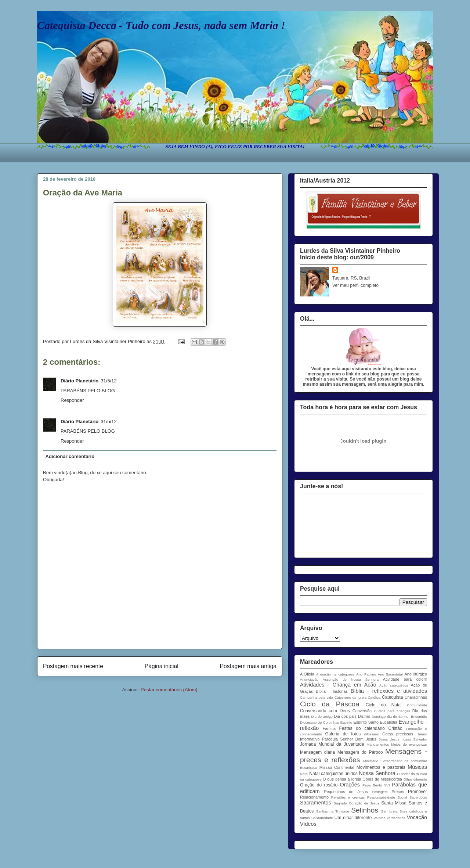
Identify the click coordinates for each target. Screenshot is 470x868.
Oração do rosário (319, 785)
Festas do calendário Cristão (371, 728)
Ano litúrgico (416, 674)
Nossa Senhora (377, 773)
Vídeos (308, 824)
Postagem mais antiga (248, 666)
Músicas (417, 767)
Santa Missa (394, 803)
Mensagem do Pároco (360, 752)
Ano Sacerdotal (390, 674)
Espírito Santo (366, 722)
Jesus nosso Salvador (408, 739)
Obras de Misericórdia (382, 779)
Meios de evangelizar (409, 744)
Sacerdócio (418, 797)
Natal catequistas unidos (333, 774)
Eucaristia (389, 722)
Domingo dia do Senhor (391, 716)
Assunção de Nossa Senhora (351, 679)
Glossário (372, 734)
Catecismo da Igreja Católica (358, 697)
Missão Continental (337, 767)
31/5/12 (109, 381)
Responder (72, 400)
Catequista (392, 697)
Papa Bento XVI (376, 785)
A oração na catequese (335, 674)
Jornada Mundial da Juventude (332, 744)
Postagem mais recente (73, 666)
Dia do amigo (322, 716)
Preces (398, 792)
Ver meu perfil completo (355, 285)
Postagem (380, 792)
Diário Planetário (79, 381)
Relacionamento (314, 797)
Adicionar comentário (70, 456)
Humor (422, 734)
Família (329, 728)
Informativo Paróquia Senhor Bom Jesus (338, 739)
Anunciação (309, 679)
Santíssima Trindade (333, 811)
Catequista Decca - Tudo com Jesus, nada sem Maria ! (161, 25)
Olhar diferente (415, 779)
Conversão (362, 711)
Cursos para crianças (392, 711)
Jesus (383, 739)
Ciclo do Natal (384, 705)
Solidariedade (322, 818)
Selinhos (365, 810)
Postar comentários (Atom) (169, 690)
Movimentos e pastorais (381, 767)
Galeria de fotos (343, 734)
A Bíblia (307, 674)
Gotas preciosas (398, 734)
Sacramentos (316, 803)
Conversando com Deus (325, 711)
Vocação (417, 817)
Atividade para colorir (405, 679)
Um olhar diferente (353, 818)
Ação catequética (394, 685)
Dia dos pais (345, 716)
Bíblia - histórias (332, 691)
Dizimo (364, 716)
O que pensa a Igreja (342, 779)
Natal (304, 774)
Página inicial (162, 666)
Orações (350, 785)
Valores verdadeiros (389, 818)
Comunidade (417, 705)
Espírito (346, 722)
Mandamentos (378, 744)
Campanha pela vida (317, 697)
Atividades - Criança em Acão (338, 685)
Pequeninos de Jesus (346, 792)
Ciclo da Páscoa (330, 704)
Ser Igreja (389, 811)
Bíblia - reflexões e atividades (389, 691)
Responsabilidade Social (387, 797)
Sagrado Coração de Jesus (357, 803)
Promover (417, 792)
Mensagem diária (317, 752)
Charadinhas (416, 697)
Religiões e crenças (348, 797)
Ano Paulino (366, 674)
